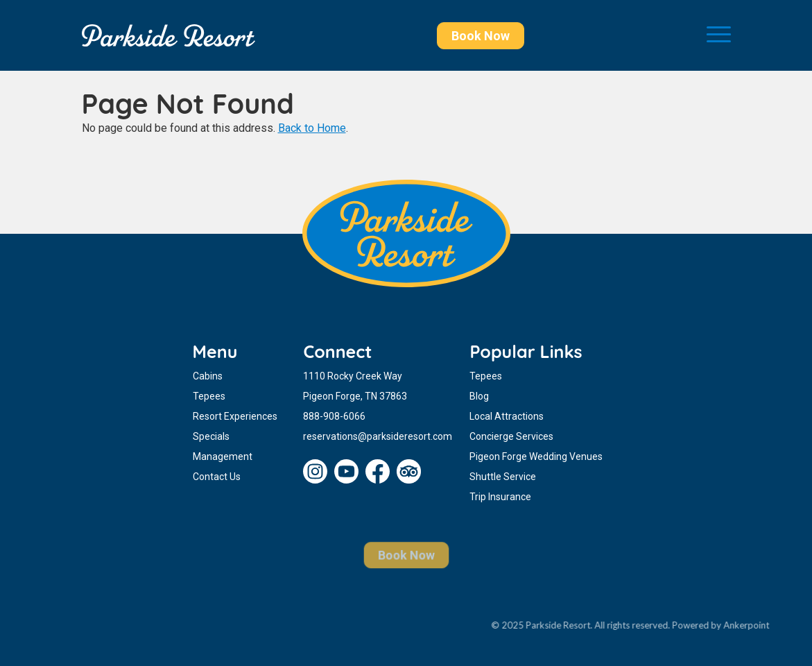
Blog (479, 396)
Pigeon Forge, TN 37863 (355, 396)
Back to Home (312, 128)
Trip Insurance (500, 497)
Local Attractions (507, 416)
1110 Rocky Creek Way (353, 376)
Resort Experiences (235, 416)
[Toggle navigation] (719, 35)
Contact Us (217, 477)
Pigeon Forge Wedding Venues (536, 456)
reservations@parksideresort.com (378, 436)
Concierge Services (511, 436)
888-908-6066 (334, 416)
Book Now (481, 36)
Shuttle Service (503, 477)
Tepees (209, 396)
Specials (211, 436)
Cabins (208, 376)
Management (223, 456)
